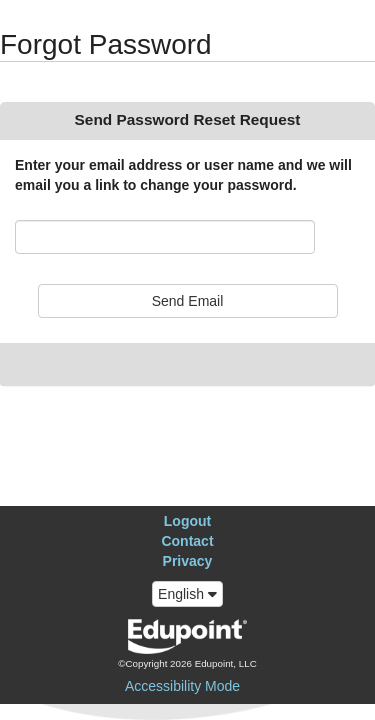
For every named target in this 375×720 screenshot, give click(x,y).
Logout (187, 521)
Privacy (188, 561)
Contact (187, 541)
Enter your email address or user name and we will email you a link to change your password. (183, 175)
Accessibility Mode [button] (182, 686)
